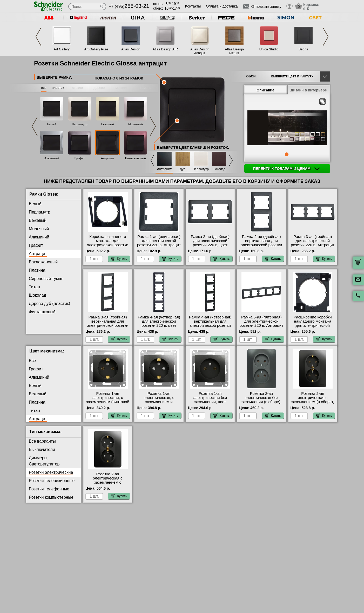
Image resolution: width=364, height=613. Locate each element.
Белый (52, 124)
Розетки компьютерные (51, 501)
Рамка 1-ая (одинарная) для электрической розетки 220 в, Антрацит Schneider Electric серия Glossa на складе (159, 245)
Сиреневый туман (46, 279)
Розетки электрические (51, 477)
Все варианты (42, 445)
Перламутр (80, 124)
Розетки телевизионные (52, 485)
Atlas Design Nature (234, 51)
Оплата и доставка (222, 6)
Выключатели (42, 454)
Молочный (136, 124)
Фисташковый (42, 312)
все (44, 88)
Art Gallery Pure (96, 49)
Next (326, 37)
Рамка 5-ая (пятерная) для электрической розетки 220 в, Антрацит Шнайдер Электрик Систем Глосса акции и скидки (261, 328)
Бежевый (108, 124)
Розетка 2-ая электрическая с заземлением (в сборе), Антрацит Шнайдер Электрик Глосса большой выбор (313, 408)
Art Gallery (62, 49)
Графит (80, 158)
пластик (58, 88)
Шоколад (219, 169)
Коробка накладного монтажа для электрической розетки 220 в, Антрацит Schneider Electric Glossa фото (108, 247)
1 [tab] (287, 154)
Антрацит (107, 158)
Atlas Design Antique (200, 51)
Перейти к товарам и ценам (287, 169)
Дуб (182, 169)
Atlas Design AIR (165, 49)
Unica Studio (269, 49)
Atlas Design (131, 49)
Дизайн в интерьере (309, 90)
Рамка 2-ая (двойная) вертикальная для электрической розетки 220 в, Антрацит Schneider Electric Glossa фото (261, 247)
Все (32, 365)
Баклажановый (136, 158)
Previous (38, 37)
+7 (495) (129, 6)
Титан (34, 287)
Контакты (193, 6)
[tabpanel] (287, 128)
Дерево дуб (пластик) (49, 304)
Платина (37, 270)
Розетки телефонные (49, 493)
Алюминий (52, 158)
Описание (265, 90)
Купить (119, 259)
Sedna (304, 49)
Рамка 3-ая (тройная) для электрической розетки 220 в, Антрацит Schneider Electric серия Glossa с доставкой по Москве (313, 247)
